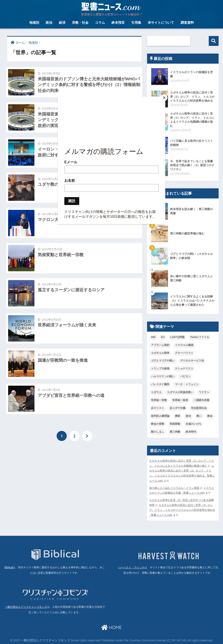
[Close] (164, 98)
